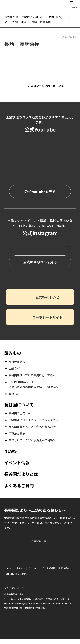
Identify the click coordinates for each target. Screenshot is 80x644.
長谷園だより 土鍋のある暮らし (40, 6)
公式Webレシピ (47, 297)
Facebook (35, 552)
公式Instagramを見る (40, 262)
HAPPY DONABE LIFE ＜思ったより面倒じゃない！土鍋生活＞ (34, 384)
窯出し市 (14, 394)
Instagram (24, 552)
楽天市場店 (64, 568)
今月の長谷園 (17, 362)
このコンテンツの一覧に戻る (46, 86)
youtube (56, 552)
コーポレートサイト (47, 317)
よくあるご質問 (19, 485)
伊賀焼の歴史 (17, 433)
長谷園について (19, 405)
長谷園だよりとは (21, 474)
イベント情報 (17, 462)
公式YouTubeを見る (40, 192)
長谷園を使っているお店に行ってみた (32, 375)
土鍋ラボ (14, 368)
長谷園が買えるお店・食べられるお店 (32, 427)
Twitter (45, 552)
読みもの (13, 353)
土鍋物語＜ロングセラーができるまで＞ (34, 420)
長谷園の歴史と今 (20, 413)
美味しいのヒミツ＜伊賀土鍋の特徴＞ (32, 440)
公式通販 (51, 568)
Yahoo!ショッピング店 (17, 574)
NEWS (10, 451)
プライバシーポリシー (15, 588)
